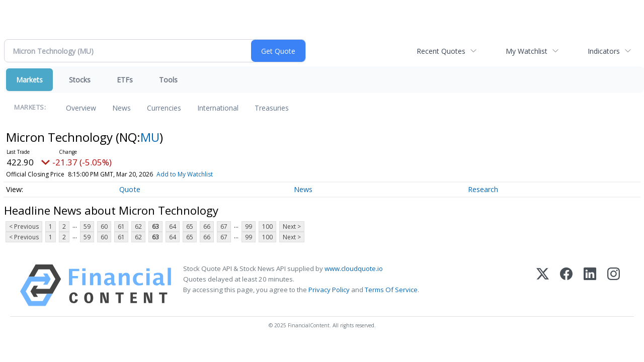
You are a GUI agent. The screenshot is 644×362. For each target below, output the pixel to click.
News (122, 108)
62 (138, 227)
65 (190, 227)
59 (87, 227)
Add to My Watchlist (185, 174)
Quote (130, 189)
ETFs (125, 80)
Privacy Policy (329, 290)
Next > (292, 227)
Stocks (80, 80)
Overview (81, 108)
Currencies (164, 108)
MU (150, 137)
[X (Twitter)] (543, 285)
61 (121, 227)
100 (267, 227)
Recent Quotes (441, 51)
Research (483, 189)
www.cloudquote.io (354, 268)
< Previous (24, 227)
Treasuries (272, 108)
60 (104, 227)
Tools (168, 80)
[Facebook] (566, 285)
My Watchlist (527, 51)
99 (249, 227)
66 (207, 227)
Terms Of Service (391, 290)
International (218, 108)
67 (224, 227)
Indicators (604, 51)
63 (155, 227)
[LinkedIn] (590, 285)
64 (173, 227)
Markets (29, 80)
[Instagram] (614, 285)
